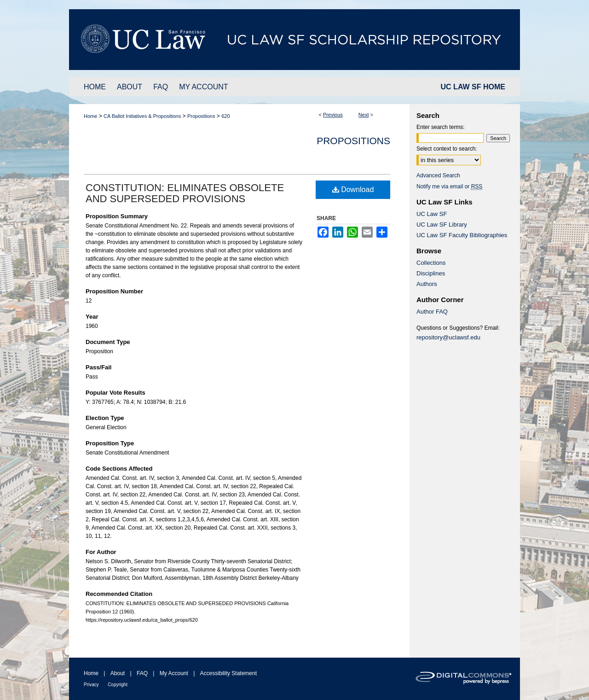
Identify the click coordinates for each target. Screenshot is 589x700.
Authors (427, 284)
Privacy (91, 685)
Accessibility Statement (228, 673)
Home (90, 116)
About (118, 673)
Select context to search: (447, 149)
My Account (174, 673)
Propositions (201, 116)
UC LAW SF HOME (473, 87)
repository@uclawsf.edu (448, 337)
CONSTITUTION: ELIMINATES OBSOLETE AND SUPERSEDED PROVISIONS (185, 193)
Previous (333, 115)
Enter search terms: (441, 127)
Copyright (118, 685)
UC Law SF (432, 214)
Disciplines (431, 273)
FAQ (142, 673)
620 (225, 116)
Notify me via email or (449, 187)
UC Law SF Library (442, 225)
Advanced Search (438, 175)
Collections (431, 263)
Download (353, 190)
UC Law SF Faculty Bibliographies (462, 235)
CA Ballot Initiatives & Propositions (142, 116)
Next (364, 115)
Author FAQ (432, 312)
